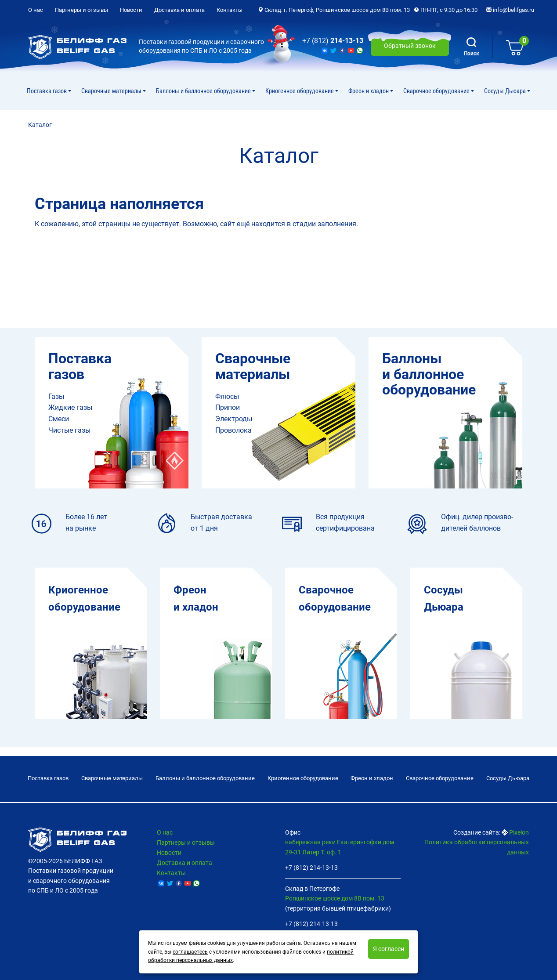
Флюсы (227, 396)
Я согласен (389, 949)
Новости (131, 10)
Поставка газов (47, 91)
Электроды (234, 419)
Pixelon (519, 832)
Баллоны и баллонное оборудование (204, 91)
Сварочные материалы (112, 91)
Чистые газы (69, 430)
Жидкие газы (70, 407)
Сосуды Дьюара (506, 91)
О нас (36, 10)
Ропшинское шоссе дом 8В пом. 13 (335, 899)
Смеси (59, 419)
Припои (228, 407)
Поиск (472, 47)
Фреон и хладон (369, 91)
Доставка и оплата (179, 10)
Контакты (230, 10)
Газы (56, 396)
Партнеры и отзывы (81, 10)
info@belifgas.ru (510, 10)
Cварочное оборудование (437, 91)
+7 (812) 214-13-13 (311, 868)
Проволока (233, 430)
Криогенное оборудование (300, 91)
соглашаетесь (190, 952)
